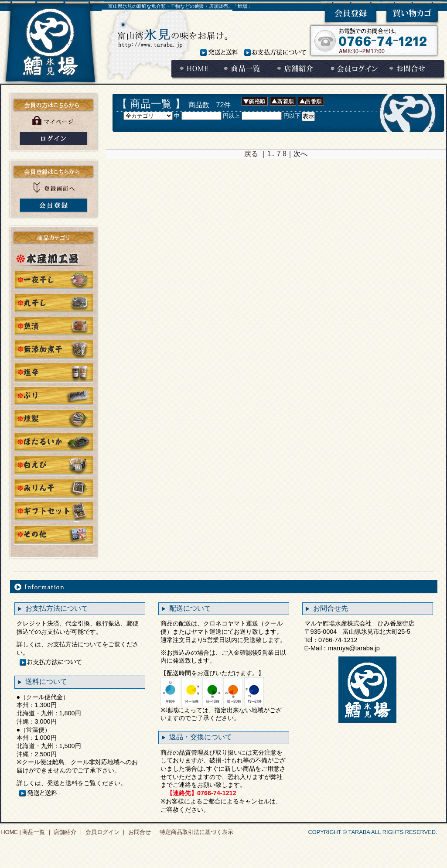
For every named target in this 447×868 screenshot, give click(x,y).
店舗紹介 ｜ (68, 832)
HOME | (11, 832)
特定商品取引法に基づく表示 (196, 832)
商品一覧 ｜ (37, 832)
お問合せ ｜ (142, 832)
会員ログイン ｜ (105, 832)
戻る (251, 154)
